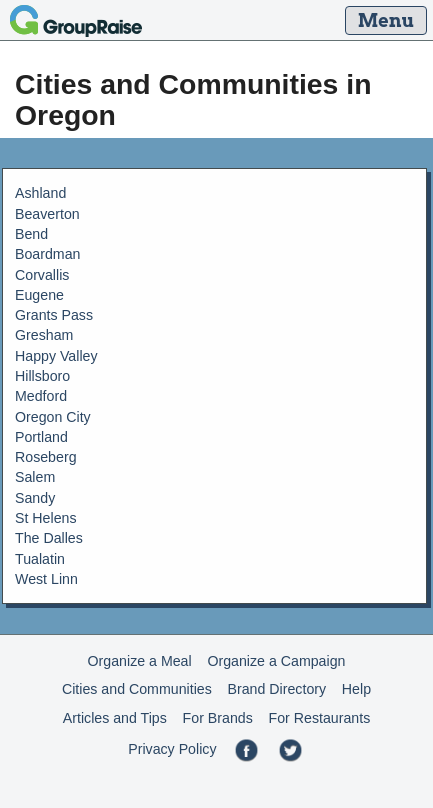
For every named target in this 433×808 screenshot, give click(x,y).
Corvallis (42, 275)
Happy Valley (56, 356)
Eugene (39, 295)
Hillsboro (42, 376)
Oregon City (53, 417)
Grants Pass (54, 315)
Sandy (35, 498)
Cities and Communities (137, 689)
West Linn (46, 579)
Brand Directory (277, 689)
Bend (31, 234)
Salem (35, 477)
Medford (41, 396)
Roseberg (46, 457)
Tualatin (40, 559)
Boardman (47, 254)
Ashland (40, 193)
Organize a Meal (140, 661)
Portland (41, 437)
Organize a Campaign (276, 661)
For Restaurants (320, 718)
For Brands (218, 718)
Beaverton (47, 214)
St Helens (46, 518)
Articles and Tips (115, 718)
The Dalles (49, 538)
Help (356, 689)
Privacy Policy (172, 749)
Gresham (44, 335)
